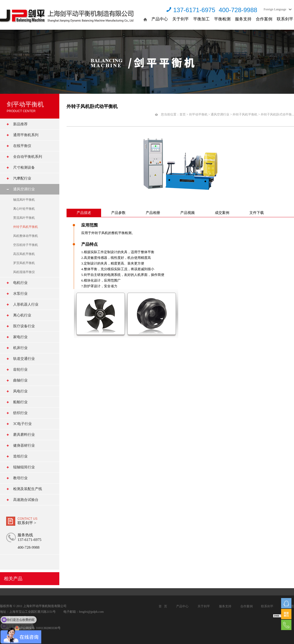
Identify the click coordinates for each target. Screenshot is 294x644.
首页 (183, 114)
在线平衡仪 (22, 146)
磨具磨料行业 (24, 435)
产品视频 (187, 213)
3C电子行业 (22, 424)
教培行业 (20, 478)
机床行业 (20, 348)
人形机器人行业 (26, 304)
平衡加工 (201, 19)
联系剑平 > (27, 523)
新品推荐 (20, 124)
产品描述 (84, 213)
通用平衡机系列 (26, 135)
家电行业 (20, 337)
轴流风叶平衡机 (24, 200)
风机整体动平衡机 (26, 236)
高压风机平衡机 (24, 254)
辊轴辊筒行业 (24, 467)
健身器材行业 (24, 445)
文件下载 (257, 213)
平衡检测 (222, 19)
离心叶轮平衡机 (24, 209)
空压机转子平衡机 (26, 245)
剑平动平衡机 (198, 114)
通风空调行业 (24, 189)
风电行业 (20, 391)
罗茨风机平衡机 (24, 263)
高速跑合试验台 (26, 500)
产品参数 (118, 213)
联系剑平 (285, 19)
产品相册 (153, 213)
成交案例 (222, 213)
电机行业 (20, 283)
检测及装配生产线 (28, 489)
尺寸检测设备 (24, 168)
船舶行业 (20, 402)
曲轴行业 (20, 380)
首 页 (163, 606)
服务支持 (243, 19)
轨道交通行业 (24, 359)
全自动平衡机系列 (28, 157)
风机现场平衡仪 (24, 272)
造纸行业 (20, 456)
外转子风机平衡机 (26, 227)
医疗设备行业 (24, 326)
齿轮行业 (20, 370)
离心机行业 (22, 315)
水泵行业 (20, 294)
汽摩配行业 (22, 178)
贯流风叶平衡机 (24, 218)
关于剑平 (181, 19)
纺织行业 (20, 413)
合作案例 (264, 19)
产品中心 (160, 19)
